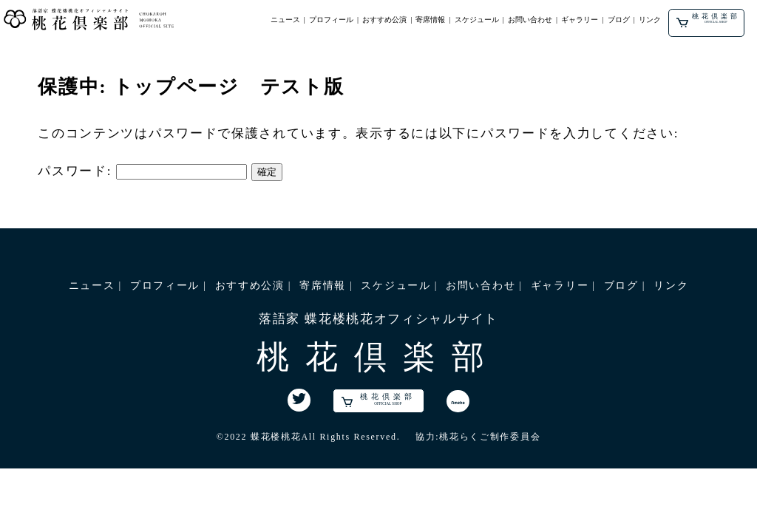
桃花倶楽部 (709, 20)
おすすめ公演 (386, 20)
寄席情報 (432, 20)
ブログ (619, 20)
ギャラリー (581, 20)
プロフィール (333, 20)
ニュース (286, 20)
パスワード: (142, 171)
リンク (651, 20)
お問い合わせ (532, 20)
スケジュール (478, 20)
